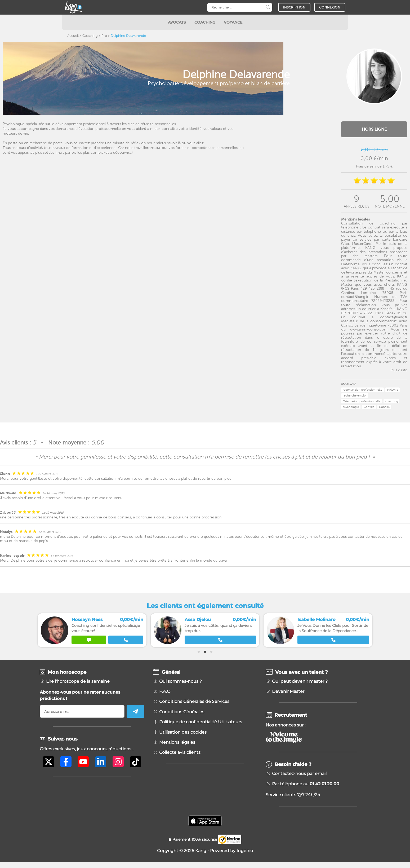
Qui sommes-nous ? (181, 681)
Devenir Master (288, 691)
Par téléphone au (306, 784)
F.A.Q (165, 691)
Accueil (73, 36)
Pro (104, 36)
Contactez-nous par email (299, 774)
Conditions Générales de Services (194, 702)
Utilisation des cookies (183, 732)
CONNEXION (330, 7)
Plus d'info (399, 370)
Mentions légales (177, 742)
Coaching (90, 36)
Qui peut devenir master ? (300, 681)
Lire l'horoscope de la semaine (78, 681)
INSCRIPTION (294, 7)
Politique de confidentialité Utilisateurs (201, 722)
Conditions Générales (182, 712)
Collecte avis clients (180, 752)
